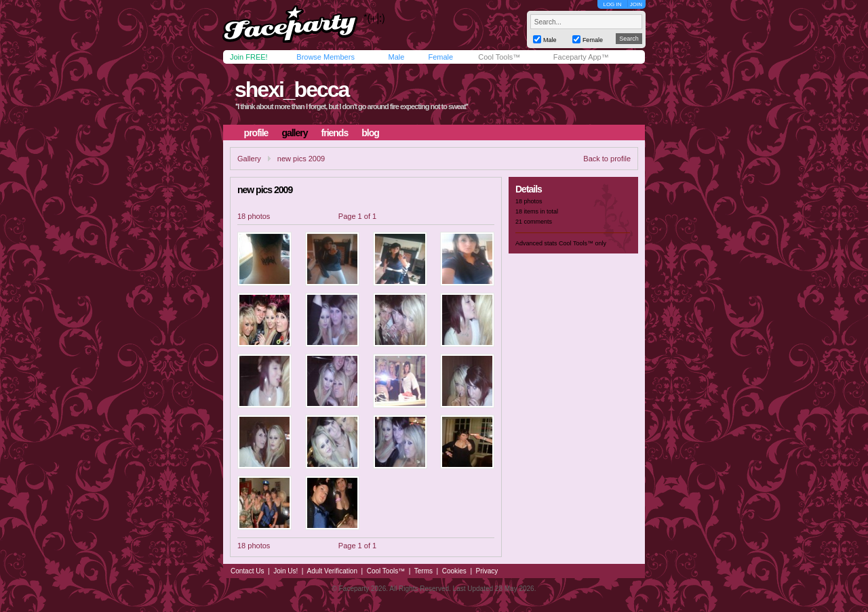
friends (335, 133)
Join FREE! (249, 57)
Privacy (487, 571)
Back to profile (607, 159)
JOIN (636, 4)
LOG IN (612, 4)
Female (440, 57)
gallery (294, 133)
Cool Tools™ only (583, 243)
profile (256, 133)
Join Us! (285, 571)
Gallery (249, 159)
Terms (423, 571)
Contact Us (247, 571)
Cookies (454, 571)
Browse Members (325, 57)
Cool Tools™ (499, 57)
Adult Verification (332, 571)
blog (370, 133)
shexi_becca (292, 89)
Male (396, 57)
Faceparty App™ (581, 57)
